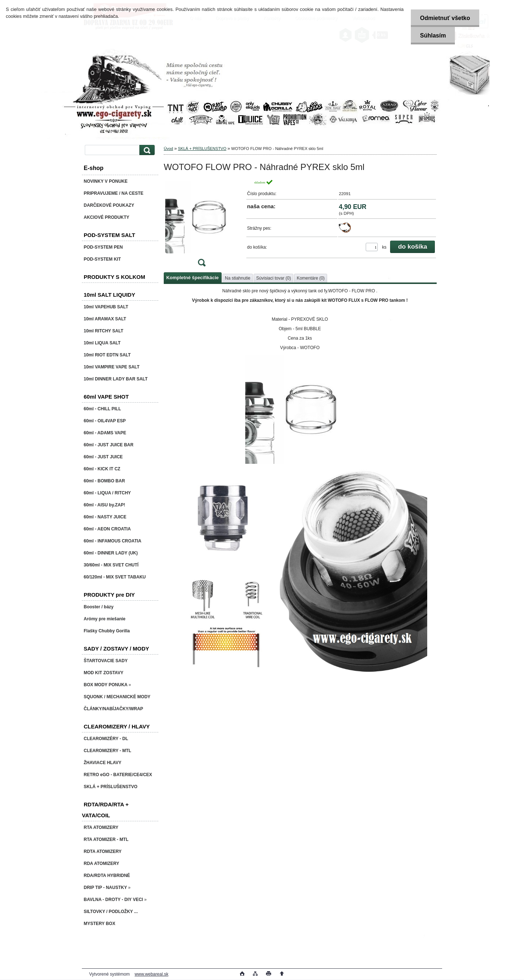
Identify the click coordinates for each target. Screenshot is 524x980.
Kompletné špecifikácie (192, 278)
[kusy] (372, 247)
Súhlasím (433, 35)
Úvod (168, 149)
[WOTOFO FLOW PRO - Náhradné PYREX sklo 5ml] (202, 225)
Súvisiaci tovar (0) (273, 278)
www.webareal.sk (152, 974)
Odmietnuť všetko (445, 18)
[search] (146, 150)
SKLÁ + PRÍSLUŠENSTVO (202, 149)
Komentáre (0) (311, 278)
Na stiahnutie (238, 278)
